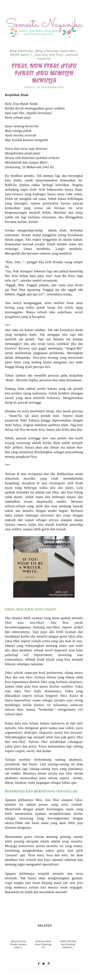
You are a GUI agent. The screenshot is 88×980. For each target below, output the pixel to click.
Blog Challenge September (56, 51)
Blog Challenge (22, 51)
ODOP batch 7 (21, 55)
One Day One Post (49, 55)
